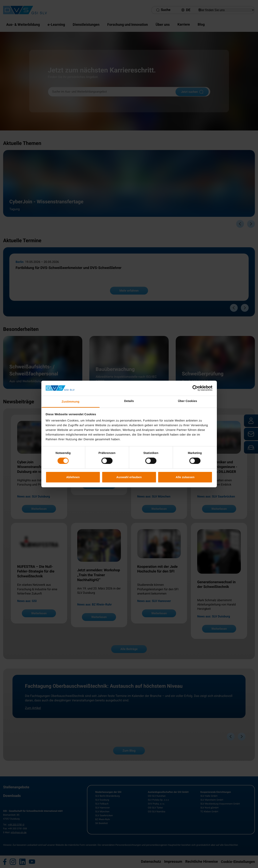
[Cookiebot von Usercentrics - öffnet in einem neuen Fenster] (195, 388)
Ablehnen (73, 477)
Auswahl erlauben (129, 477)
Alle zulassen (185, 477)
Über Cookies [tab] (188, 401)
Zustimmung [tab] (70, 402)
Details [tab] (129, 401)
